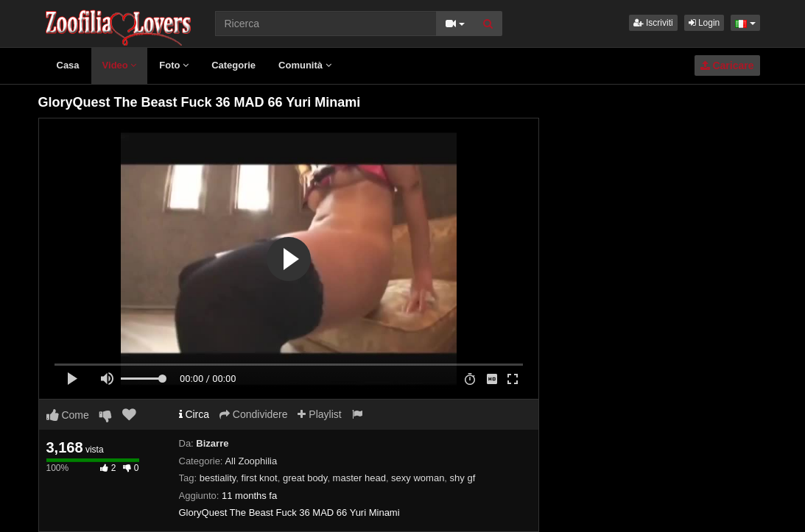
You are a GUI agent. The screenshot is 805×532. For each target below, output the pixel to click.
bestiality (218, 478)
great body (305, 478)
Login (704, 23)
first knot (260, 478)
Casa (68, 65)
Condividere (254, 414)
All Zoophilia (251, 461)
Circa (194, 414)
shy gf (463, 478)
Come (68, 415)
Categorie (233, 65)
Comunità (305, 65)
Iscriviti (653, 23)
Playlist (319, 414)
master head (359, 478)
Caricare (727, 65)
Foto (174, 65)
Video (120, 65)
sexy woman (418, 478)
